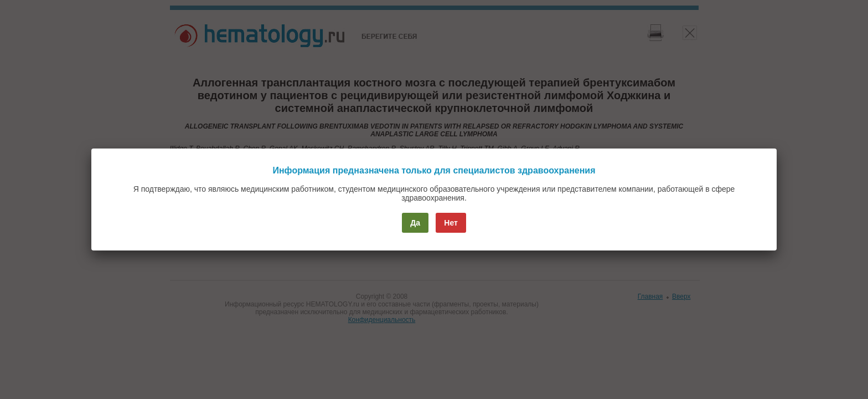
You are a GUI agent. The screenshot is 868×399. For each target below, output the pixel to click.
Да (415, 223)
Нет (451, 223)
